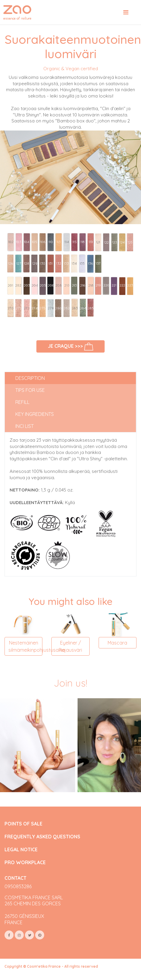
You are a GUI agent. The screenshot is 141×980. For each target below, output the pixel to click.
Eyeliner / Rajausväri (70, 646)
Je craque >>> (70, 347)
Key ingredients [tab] (35, 414)
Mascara (117, 643)
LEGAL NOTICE (21, 850)
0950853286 (18, 886)
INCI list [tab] (25, 426)
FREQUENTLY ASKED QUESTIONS (42, 837)
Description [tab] (30, 378)
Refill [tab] (22, 402)
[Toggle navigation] (126, 12)
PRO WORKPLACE (25, 863)
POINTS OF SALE (23, 824)
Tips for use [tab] (30, 390)
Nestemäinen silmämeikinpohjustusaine (25, 646)
